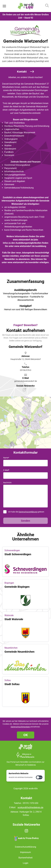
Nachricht (7, 483)
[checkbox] (39, 777)
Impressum (26, 852)
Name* (6, 458)
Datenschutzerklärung (28, 512)
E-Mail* (6, 470)
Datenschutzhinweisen (21, 727)
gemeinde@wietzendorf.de (26, 381)
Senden (26, 521)
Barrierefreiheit (26, 858)
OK (26, 735)
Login (26, 863)
